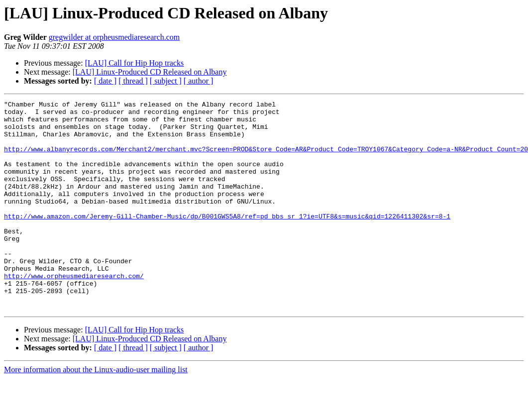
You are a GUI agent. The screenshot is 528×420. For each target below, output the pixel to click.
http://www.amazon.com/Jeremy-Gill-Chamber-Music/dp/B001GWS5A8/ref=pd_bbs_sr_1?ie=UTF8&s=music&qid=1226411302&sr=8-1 (227, 240)
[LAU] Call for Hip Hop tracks (135, 63)
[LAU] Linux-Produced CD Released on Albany (150, 72)
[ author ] (199, 81)
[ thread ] (133, 81)
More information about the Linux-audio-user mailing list (96, 411)
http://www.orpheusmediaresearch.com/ (74, 312)
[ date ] (105, 81)
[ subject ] (166, 81)
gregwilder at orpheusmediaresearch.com (114, 37)
